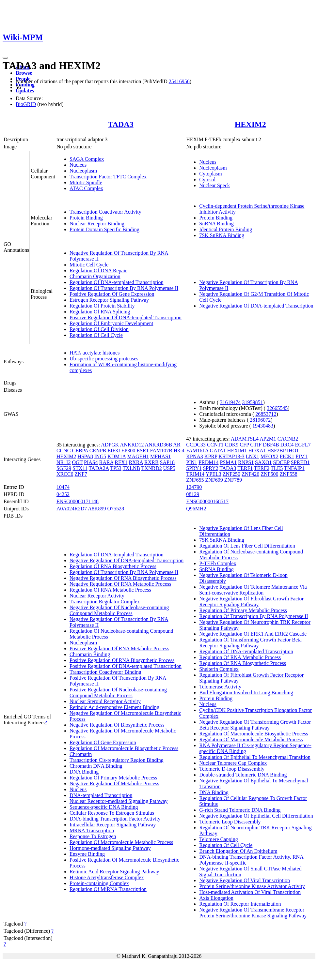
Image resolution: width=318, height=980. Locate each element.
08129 (193, 494)
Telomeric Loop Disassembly (230, 822)
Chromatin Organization (95, 276)
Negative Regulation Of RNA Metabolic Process (120, 584)
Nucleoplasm (83, 171)
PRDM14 (208, 462)
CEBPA (80, 451)
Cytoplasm (210, 174)
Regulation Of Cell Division (99, 329)
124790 (194, 487)
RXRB (151, 462)
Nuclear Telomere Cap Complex (233, 763)
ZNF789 (233, 480)
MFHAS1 (160, 456)
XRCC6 (65, 474)
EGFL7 (303, 445)
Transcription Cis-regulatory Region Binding (117, 760)
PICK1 (287, 456)
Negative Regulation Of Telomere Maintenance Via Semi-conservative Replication (253, 590)
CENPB (98, 451)
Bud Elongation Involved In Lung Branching (246, 693)
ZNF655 (195, 480)
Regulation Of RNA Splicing (100, 312)
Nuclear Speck (215, 185)
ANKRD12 (132, 445)
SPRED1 (300, 462)
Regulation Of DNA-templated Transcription (117, 282)
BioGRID (26, 104)
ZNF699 (214, 480)
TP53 (116, 468)
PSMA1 (228, 462)
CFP (244, 445)
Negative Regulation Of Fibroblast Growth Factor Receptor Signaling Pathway (251, 602)
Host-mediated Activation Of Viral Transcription (250, 892)
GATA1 (218, 451)
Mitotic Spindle (86, 182)
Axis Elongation (216, 898)
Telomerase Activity (220, 687)
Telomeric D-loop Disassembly (232, 769)
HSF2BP (277, 451)
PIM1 (301, 456)
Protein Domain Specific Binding (104, 229)
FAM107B (161, 451)
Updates (25, 90)
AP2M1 (268, 439)
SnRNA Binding (216, 224)
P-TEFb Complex (218, 563)
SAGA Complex (87, 159)
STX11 (80, 468)
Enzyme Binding (87, 854)
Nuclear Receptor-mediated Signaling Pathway (119, 801)
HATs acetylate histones (95, 353)
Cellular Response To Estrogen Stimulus (112, 813)
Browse (24, 73)
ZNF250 (231, 474)
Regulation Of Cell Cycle (96, 335)
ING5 (100, 456)
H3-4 (179, 451)
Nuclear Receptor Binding (97, 224)
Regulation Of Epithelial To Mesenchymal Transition (255, 757)
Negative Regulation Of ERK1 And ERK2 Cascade (253, 634)
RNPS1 (246, 462)
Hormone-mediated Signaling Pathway (110, 848)
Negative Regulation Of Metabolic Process (114, 784)
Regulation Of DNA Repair (98, 271)
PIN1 (192, 462)
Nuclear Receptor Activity (97, 596)
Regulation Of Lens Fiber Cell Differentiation (247, 546)
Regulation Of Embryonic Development (111, 323)
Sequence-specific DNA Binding (104, 807)
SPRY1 (194, 468)
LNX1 (253, 456)
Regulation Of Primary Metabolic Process (113, 778)
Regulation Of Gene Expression (103, 742)
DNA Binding (84, 772)
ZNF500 (269, 474)
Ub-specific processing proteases (104, 359)
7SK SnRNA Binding (222, 235)
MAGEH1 (138, 456)
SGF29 (64, 468)
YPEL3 (214, 474)
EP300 (128, 451)
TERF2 (262, 468)
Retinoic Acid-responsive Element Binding (114, 707)
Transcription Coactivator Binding (105, 672)
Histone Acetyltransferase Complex (107, 877)
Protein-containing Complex (99, 883)
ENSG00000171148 (78, 501)
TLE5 (277, 468)
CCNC (64, 451)
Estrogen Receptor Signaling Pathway (109, 300)
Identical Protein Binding (226, 229)
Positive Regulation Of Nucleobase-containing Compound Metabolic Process (118, 693)
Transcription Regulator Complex (105, 602)
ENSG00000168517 (207, 501)
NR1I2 (64, 462)
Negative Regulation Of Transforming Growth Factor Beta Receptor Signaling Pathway (255, 725)
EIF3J (114, 451)
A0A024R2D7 (72, 509)
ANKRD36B (159, 445)
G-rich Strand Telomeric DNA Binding (240, 810)
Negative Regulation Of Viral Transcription (245, 880)
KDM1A (117, 456)
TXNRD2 (152, 468)
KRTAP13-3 (231, 456)
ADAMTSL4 (245, 439)
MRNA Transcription (92, 830)
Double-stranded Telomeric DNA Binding (243, 775)
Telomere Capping (218, 839)
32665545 (277, 408)
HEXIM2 (250, 124)
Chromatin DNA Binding (96, 766)
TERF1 (245, 468)
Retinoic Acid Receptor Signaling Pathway (114, 872)
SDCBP (281, 462)
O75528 (116, 509)
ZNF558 (288, 474)
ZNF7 (81, 474)
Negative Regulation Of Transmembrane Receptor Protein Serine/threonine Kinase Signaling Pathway (253, 913)
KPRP (211, 456)
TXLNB (131, 468)
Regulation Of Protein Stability (102, 306)
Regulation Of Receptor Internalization (240, 904)
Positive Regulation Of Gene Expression (112, 294)
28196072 (260, 420)
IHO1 (293, 451)
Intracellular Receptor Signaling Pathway (113, 825)
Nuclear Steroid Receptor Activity (105, 701)
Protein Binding (86, 218)
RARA (106, 462)
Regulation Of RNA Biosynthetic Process (113, 566)
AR (177, 445)
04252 (63, 494)
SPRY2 (210, 468)
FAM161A (197, 451)
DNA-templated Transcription (101, 795)
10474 (63, 487)
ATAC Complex (86, 188)
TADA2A (99, 468)
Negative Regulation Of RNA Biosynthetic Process (123, 578)
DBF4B (271, 445)
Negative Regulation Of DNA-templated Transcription (256, 306)
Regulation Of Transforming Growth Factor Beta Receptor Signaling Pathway (250, 643)
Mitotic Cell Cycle (89, 265)
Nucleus (78, 165)
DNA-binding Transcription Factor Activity (115, 819)
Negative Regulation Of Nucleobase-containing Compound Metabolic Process (119, 610)
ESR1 (143, 451)
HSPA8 (85, 456)
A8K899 (97, 509)
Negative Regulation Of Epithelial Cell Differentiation (256, 816)
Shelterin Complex (219, 669)
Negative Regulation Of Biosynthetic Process (117, 725)
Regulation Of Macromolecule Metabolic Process (121, 842)
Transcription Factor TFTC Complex (108, 177)
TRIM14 (195, 474)
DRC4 (287, 445)
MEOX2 (270, 456)
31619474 (230, 402)
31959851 (252, 402)
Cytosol (207, 180)
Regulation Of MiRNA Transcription (108, 889)
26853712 (266, 414)
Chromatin (81, 754)
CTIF (256, 445)
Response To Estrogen (93, 836)
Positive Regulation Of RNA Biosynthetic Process (122, 660)
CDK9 (232, 445)
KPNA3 (195, 456)
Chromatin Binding (90, 654)
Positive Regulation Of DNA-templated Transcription (126, 317)
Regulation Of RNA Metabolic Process (110, 590)
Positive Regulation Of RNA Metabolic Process (119, 648)
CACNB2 (288, 439)
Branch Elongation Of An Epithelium (238, 851)
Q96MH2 (196, 509)
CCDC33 (196, 445)
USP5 (169, 468)
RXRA (136, 462)
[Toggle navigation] (5, 58)
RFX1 (121, 462)
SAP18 (167, 462)
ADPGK (110, 445)
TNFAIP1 (294, 468)
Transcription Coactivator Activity (105, 212)
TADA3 (120, 124)
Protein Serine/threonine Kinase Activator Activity (252, 886)
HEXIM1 (237, 451)
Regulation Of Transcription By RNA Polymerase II (124, 288)
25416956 (179, 81)
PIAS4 (91, 462)
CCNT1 (215, 445)
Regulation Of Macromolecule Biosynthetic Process (124, 748)
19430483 (263, 426)
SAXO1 (263, 462)
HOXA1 (257, 451)
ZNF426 (250, 474)
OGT (77, 462)
